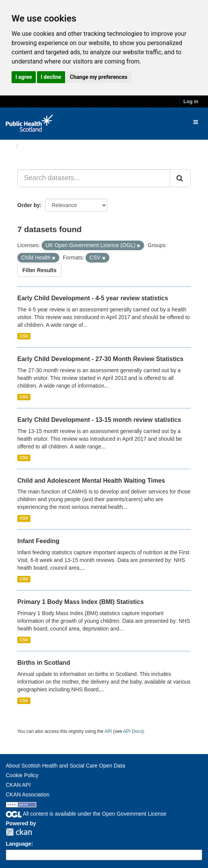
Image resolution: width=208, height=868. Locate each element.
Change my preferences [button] (98, 77)
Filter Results (39, 270)
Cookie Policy (22, 775)
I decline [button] (51, 77)
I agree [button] (24, 77)
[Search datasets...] (94, 178)
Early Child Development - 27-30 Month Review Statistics (100, 359)
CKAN (19, 832)
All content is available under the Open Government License (86, 814)
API (108, 731)
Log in (191, 101)
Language (18, 844)
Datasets (36, 146)
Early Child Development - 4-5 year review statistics (93, 298)
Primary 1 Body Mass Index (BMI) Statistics (81, 602)
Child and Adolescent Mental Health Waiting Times (91, 481)
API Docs (133, 731)
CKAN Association (28, 794)
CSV (24, 336)
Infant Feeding (38, 541)
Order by (29, 205)
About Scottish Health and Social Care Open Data (65, 766)
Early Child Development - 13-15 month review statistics (99, 420)
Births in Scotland (44, 663)
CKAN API (18, 785)
